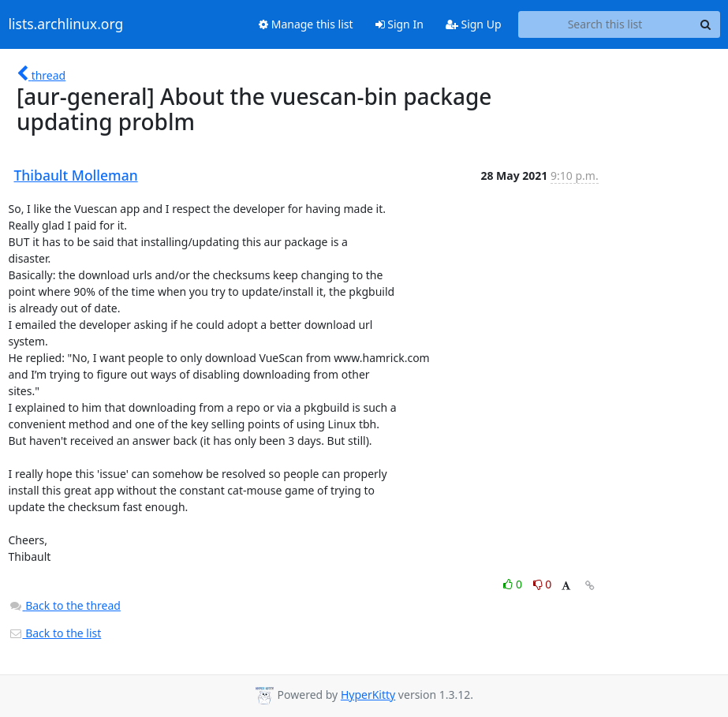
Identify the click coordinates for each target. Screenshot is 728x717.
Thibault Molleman (76, 175)
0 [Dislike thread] (543, 584)
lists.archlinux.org (66, 24)
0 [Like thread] (514, 584)
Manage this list (306, 24)
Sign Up (474, 24)
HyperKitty (368, 695)
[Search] (706, 24)
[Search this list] (605, 24)
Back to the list (55, 633)
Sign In (399, 24)
